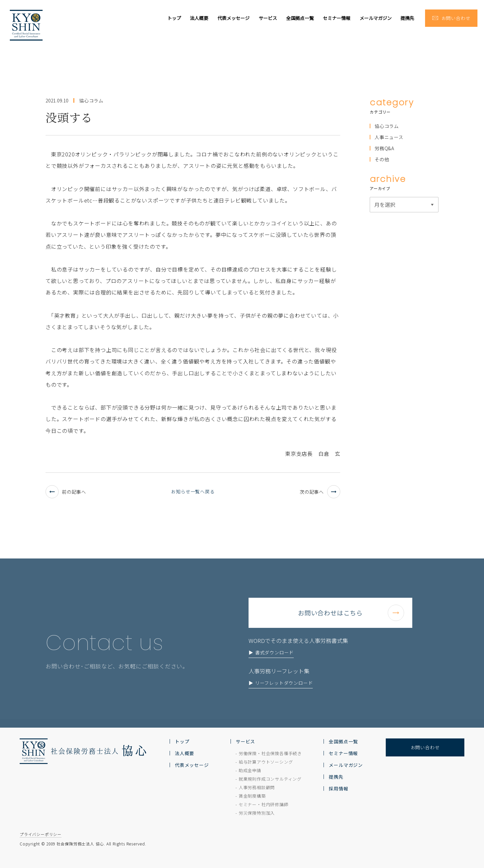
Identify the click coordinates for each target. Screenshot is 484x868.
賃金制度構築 (252, 796)
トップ (174, 18)
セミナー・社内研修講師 (264, 804)
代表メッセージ (233, 18)
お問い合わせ (425, 747)
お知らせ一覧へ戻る (193, 491)
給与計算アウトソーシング (266, 762)
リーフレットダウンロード (284, 694)
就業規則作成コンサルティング (270, 779)
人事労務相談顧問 (257, 787)
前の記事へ (66, 492)
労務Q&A (384, 148)
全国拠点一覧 (300, 18)
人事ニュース (389, 137)
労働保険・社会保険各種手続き (270, 753)
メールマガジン (376, 18)
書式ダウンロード (274, 664)
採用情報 (338, 788)
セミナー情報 (337, 18)
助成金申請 (250, 770)
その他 (382, 159)
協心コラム (387, 126)
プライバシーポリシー (41, 834)
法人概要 (199, 18)
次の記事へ (320, 492)
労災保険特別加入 (257, 813)
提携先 (407, 18)
